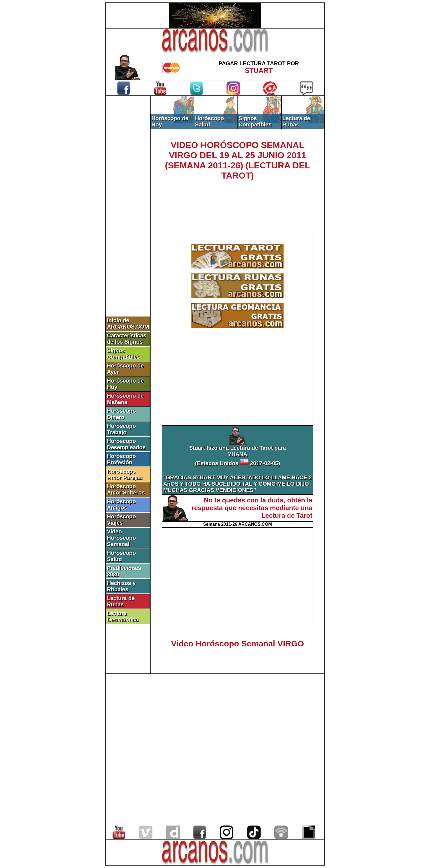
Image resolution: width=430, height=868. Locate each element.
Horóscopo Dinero (121, 414)
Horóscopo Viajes (121, 520)
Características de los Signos (127, 339)
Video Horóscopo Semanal (121, 538)
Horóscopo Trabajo (121, 429)
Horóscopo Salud (121, 556)
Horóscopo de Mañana (125, 399)
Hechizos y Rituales (121, 586)
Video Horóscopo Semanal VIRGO (238, 644)
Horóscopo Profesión (121, 459)
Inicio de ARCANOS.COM (128, 323)
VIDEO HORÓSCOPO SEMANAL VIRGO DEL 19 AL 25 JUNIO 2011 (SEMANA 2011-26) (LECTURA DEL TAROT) (238, 160)
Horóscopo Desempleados (126, 444)
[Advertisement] (128, 188)
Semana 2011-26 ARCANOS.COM (238, 524)
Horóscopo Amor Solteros (126, 489)
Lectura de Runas (121, 601)
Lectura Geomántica (123, 616)
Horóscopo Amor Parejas (125, 474)
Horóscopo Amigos (121, 504)
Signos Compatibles (123, 354)
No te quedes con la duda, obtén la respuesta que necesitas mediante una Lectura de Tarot (252, 508)
